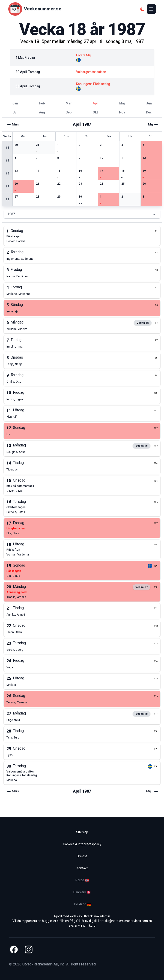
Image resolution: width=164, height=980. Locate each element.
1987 (82, 214)
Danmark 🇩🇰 (82, 892)
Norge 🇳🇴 (82, 880)
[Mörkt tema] (143, 9)
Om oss (82, 856)
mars (13, 125)
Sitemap (82, 832)
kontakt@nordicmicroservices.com (123, 921)
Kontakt (82, 868)
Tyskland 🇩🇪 (82, 904)
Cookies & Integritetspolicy (82, 844)
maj (153, 125)
